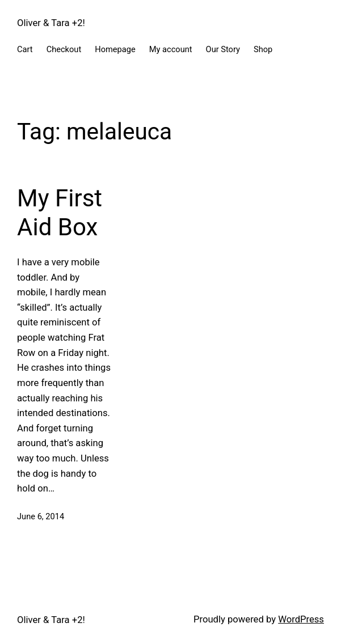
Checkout (64, 49)
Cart (25, 49)
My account (171, 49)
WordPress (301, 619)
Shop (263, 49)
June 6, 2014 (41, 516)
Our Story (223, 49)
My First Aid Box (60, 212)
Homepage (115, 49)
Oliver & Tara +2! (51, 23)
